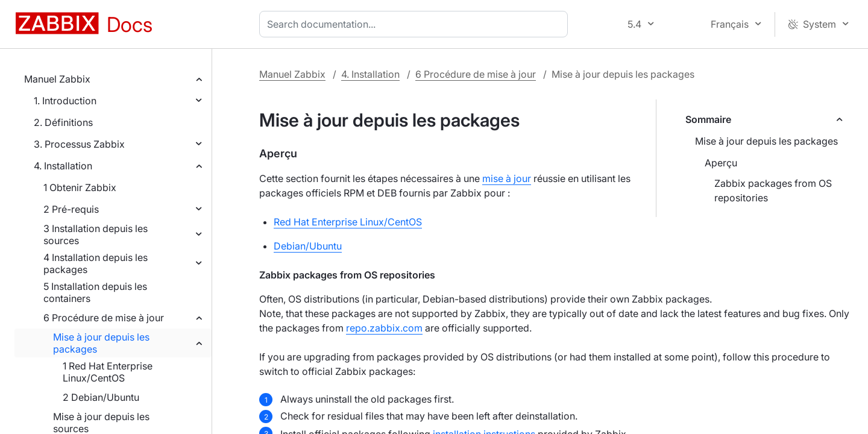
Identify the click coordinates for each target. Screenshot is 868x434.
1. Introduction (65, 101)
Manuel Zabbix (57, 79)
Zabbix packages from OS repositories (773, 190)
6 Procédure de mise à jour (104, 318)
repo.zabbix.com (384, 328)
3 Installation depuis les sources (96, 234)
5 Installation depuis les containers (95, 292)
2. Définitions (63, 122)
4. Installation (63, 166)
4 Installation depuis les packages (96, 263)
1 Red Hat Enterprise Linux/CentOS (108, 372)
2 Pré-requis (71, 209)
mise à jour (507, 178)
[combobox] (416, 24)
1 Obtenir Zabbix (80, 187)
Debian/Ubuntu (308, 246)
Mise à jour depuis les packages (101, 343)
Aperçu (721, 163)
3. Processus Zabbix (79, 144)
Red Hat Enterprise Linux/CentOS (348, 222)
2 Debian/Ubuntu (101, 397)
